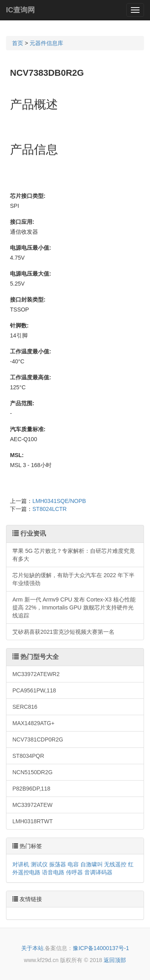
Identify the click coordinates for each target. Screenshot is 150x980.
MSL (16, 455)
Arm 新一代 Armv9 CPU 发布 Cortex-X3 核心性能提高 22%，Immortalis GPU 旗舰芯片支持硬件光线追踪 (74, 607)
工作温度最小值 (30, 351)
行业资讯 (29, 533)
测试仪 (39, 864)
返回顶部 (115, 960)
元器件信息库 (46, 43)
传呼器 (74, 872)
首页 (18, 43)
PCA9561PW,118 (34, 690)
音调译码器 (98, 872)
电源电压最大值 (30, 274)
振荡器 (58, 864)
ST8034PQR (28, 756)
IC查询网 (20, 10)
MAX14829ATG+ (33, 723)
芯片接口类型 (27, 196)
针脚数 (18, 325)
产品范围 (21, 403)
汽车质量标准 (27, 429)
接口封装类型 (27, 300)
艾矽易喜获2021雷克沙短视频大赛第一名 (63, 632)
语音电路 (53, 872)
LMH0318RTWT (33, 821)
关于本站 (32, 948)
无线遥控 (115, 864)
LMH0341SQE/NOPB (59, 501)
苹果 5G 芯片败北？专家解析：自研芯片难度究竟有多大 (74, 555)
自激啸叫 (92, 864)
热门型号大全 (36, 657)
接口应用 (21, 222)
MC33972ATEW (32, 805)
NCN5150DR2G (32, 772)
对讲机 (21, 864)
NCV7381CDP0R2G (38, 739)
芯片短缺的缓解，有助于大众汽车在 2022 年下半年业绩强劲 (73, 579)
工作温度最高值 (30, 377)
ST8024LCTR (50, 509)
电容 (73, 864)
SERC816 (25, 707)
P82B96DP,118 (31, 789)
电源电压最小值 (30, 248)
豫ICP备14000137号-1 (101, 948)
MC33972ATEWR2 (36, 674)
